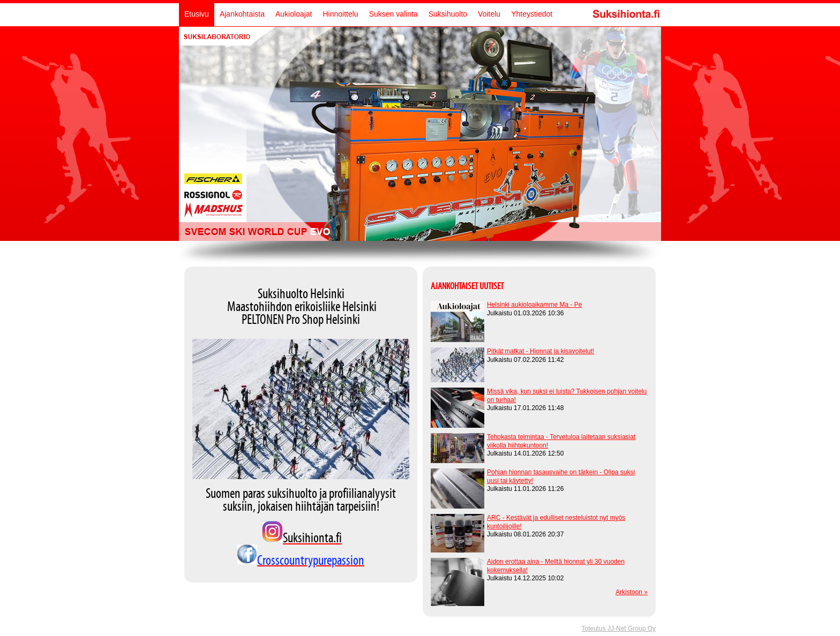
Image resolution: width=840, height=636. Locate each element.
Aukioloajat (294, 14)
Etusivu (197, 14)
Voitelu (489, 14)
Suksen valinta (393, 14)
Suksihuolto (448, 14)
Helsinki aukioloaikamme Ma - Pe (534, 305)
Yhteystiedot (532, 14)
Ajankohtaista (242, 14)
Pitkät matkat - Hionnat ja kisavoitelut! (541, 351)
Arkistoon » (632, 592)
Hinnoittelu (340, 14)
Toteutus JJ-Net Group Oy (618, 629)
